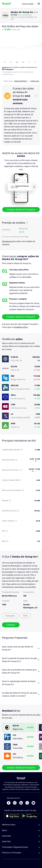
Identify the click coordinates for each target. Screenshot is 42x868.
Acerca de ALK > (21, 81)
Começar (11, 625)
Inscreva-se (7, 241)
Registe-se (5, 67)
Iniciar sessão (28, 4)
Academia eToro (21, 327)
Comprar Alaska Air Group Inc (21, 210)
